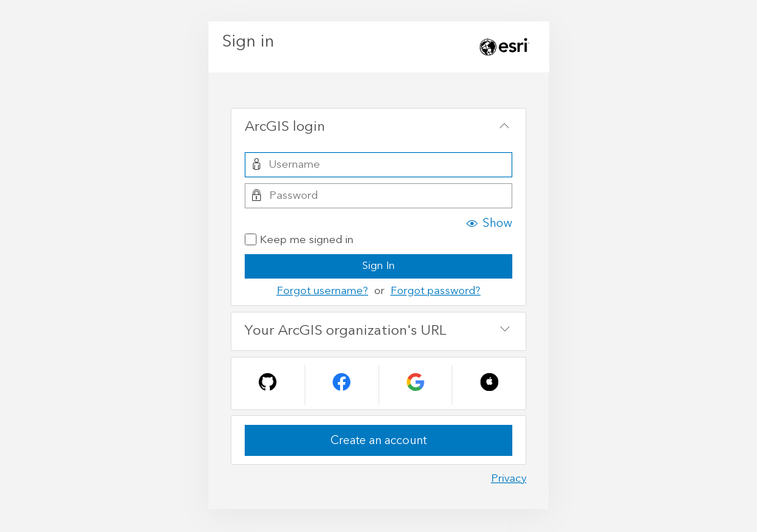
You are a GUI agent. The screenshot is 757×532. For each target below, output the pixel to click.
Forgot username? (322, 291)
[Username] (378, 165)
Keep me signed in (299, 241)
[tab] (378, 128)
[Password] (378, 196)
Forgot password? (435, 291)
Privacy (509, 478)
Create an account (378, 440)
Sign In (378, 266)
